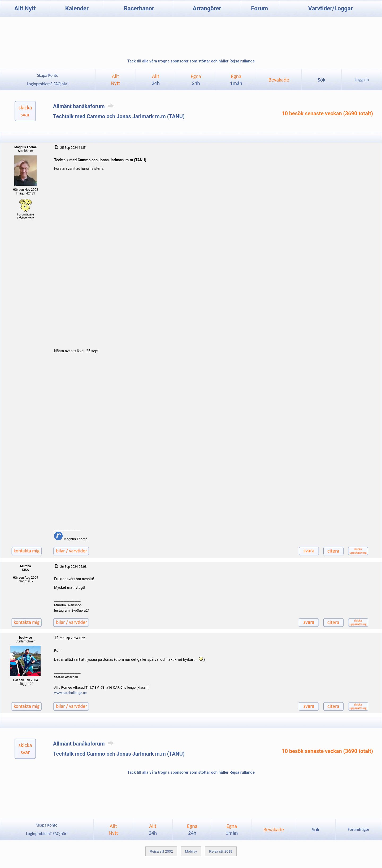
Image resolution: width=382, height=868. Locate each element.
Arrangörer (207, 8)
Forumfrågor (359, 829)
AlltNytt (116, 80)
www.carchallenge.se (70, 693)
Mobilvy (191, 851)
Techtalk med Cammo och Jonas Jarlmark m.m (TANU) (119, 116)
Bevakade (279, 80)
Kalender (77, 8)
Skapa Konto (48, 75)
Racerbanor (139, 8)
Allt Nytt (25, 8)
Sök (322, 80)
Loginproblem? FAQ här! (48, 84)
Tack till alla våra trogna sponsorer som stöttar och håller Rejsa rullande (191, 61)
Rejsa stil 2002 (161, 851)
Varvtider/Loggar (331, 8)
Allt (156, 80)
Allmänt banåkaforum (84, 106)
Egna (196, 80)
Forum (259, 8)
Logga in (362, 80)
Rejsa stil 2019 (221, 851)
